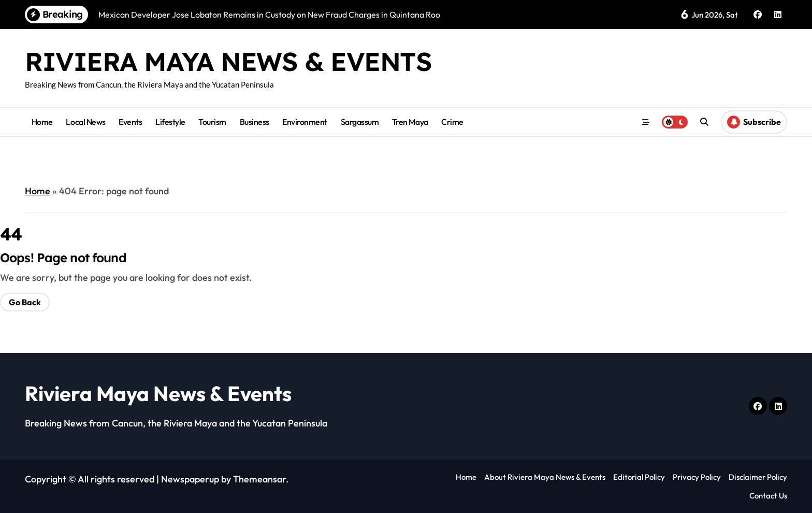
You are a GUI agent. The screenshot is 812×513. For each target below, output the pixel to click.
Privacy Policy (697, 477)
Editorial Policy (639, 477)
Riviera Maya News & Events (228, 61)
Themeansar (259, 479)
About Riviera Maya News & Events (545, 477)
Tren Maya (410, 122)
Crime (452, 122)
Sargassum (360, 122)
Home (42, 122)
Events (130, 122)
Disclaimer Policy (758, 477)
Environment (305, 122)
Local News (85, 122)
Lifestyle (170, 122)
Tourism (212, 122)
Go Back (25, 302)
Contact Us (768, 496)
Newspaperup (190, 479)
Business (255, 122)
